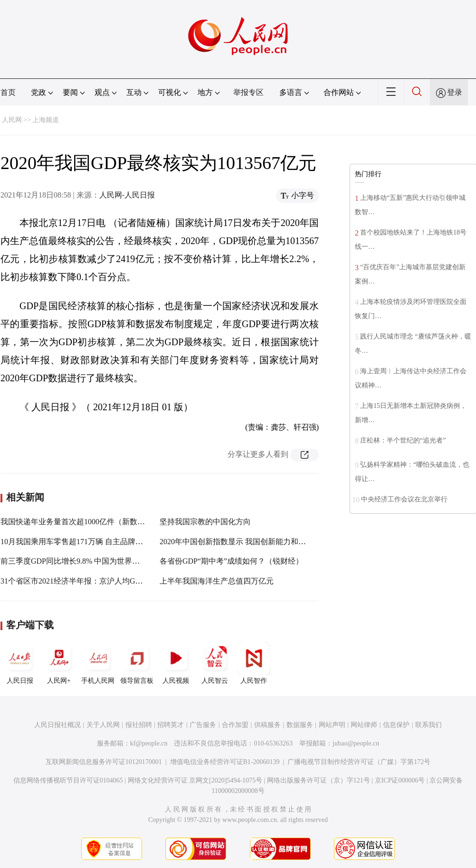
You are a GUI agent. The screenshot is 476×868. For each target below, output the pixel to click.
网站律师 (364, 725)
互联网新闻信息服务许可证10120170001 (104, 762)
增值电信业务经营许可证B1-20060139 (225, 762)
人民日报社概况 (57, 725)
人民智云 (215, 663)
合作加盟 (235, 725)
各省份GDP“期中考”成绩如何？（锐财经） (231, 561)
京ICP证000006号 (400, 780)
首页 (8, 92)
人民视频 (176, 663)
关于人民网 (103, 725)
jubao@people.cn (356, 743)
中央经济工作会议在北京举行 (404, 499)
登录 (455, 92)
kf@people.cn (149, 743)
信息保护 (396, 725)
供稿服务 (267, 725)
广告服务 (203, 725)
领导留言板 (137, 663)
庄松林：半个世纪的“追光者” (403, 440)
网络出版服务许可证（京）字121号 (319, 780)
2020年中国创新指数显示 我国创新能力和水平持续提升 (252, 542)
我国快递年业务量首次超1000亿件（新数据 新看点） (89, 522)
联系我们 (428, 725)
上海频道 (46, 120)
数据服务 (300, 725)
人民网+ (59, 663)
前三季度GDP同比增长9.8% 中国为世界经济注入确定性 (93, 561)
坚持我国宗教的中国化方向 (205, 522)
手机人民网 (98, 663)
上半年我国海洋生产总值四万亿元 (217, 581)
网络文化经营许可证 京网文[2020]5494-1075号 (195, 780)
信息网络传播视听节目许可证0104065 (68, 780)
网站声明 (332, 725)
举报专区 (248, 92)
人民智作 (254, 663)
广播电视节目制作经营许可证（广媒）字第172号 (359, 762)
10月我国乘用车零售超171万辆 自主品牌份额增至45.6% (93, 542)
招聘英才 (171, 725)
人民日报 (20, 663)
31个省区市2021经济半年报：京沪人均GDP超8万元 (86, 581)
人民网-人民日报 (127, 195)
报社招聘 (139, 725)
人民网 (12, 120)
